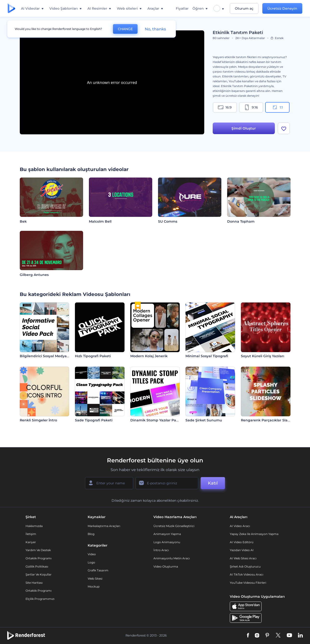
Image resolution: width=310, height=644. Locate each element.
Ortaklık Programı (39, 558)
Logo (91, 562)
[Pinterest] (267, 636)
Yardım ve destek (38, 550)
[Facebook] (248, 636)
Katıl (213, 483)
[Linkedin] (300, 636)
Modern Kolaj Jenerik (149, 356)
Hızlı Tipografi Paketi (93, 356)
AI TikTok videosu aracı (247, 574)
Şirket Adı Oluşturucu (245, 566)
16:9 (225, 107)
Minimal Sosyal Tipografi (207, 356)
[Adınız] (109, 483)
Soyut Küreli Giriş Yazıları (263, 356)
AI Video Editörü (242, 542)
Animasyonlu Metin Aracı (172, 558)
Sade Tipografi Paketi (94, 420)
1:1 (277, 107)
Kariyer (31, 542)
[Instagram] (257, 636)
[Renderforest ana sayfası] (11, 9)
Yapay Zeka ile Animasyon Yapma (254, 534)
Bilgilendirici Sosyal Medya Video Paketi (55, 356)
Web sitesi (95, 579)
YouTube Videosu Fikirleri (248, 583)
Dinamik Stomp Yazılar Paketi (157, 420)
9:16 (251, 107)
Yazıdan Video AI (242, 550)
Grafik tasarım (98, 570)
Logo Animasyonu (167, 542)
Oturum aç (244, 8)
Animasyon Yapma (167, 534)
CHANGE (125, 29)
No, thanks (155, 29)
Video (92, 554)
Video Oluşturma (166, 566)
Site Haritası (34, 583)
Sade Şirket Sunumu (204, 420)
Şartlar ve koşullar (39, 574)
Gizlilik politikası (37, 566)
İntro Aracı (161, 550)
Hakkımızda (34, 526)
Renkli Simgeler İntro (38, 420)
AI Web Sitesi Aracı (243, 558)
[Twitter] (278, 636)
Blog (91, 534)
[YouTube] (289, 636)
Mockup (94, 586)
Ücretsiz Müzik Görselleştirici (174, 526)
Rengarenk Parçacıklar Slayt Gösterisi (274, 420)
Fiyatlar (182, 8)
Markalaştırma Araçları (104, 526)
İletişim (31, 534)
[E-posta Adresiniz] (167, 483)
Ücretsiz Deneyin (282, 8)
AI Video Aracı (240, 526)
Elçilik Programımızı (40, 599)
